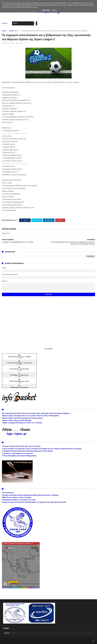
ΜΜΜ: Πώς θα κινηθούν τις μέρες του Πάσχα (17, 497)
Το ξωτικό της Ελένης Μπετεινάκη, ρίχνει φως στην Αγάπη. (21, 446)
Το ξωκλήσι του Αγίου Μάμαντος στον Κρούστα (17, 453)
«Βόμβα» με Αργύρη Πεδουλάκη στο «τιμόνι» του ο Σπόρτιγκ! (22, 423)
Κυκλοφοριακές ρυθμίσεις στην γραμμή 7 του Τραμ (19, 500)
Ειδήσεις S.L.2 (14, 31)
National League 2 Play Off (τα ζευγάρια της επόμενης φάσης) (22, 418)
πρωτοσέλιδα (49, 349)
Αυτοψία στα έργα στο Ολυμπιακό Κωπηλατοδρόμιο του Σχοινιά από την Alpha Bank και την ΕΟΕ (34, 502)
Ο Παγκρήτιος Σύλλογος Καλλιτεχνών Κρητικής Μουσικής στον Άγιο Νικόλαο (27, 451)
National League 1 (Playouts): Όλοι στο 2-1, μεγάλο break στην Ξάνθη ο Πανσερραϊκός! (31, 416)
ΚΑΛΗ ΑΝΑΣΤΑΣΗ (8, 493)
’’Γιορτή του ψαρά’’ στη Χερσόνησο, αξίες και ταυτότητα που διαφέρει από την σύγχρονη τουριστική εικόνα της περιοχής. (42, 449)
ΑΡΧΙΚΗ (5, 23)
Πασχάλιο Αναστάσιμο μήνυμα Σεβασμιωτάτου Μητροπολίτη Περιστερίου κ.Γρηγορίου (30, 495)
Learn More (46, 10)
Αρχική (4, 31)
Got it (54, 10)
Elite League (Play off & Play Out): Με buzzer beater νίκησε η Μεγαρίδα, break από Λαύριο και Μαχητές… (36, 413)
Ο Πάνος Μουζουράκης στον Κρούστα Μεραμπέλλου (19, 456)
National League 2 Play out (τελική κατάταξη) (17, 420)
